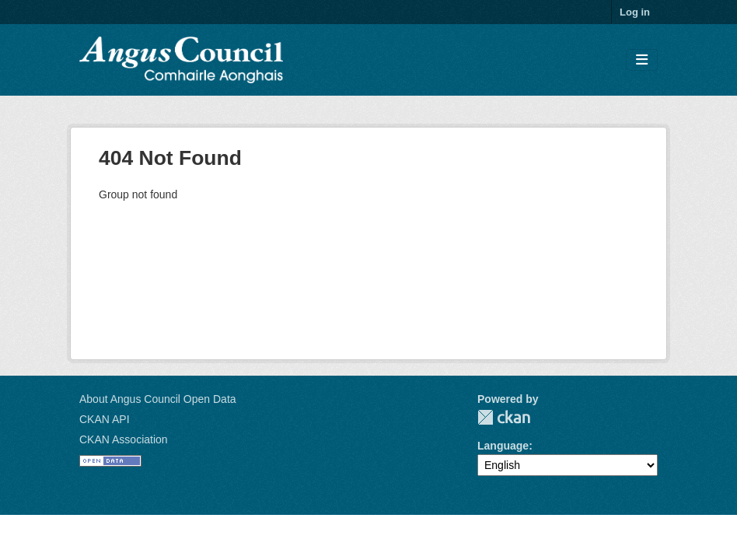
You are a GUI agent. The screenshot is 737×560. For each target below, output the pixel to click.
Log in (635, 12)
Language (503, 446)
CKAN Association (124, 439)
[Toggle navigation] (642, 60)
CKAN (504, 417)
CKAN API (105, 419)
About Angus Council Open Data (158, 399)
